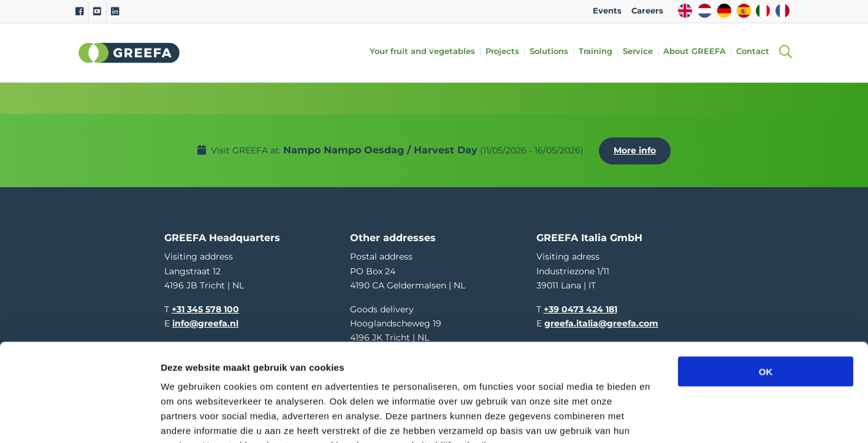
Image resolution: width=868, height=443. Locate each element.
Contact (756, 52)
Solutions (553, 52)
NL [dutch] (705, 11)
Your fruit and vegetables (426, 52)
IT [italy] (763, 11)
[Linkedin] (115, 12)
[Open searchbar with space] (785, 52)
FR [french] (782, 11)
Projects (506, 52)
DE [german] (724, 11)
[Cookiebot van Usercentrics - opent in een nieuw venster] (79, 419)
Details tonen (662, 419)
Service (641, 52)
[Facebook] (79, 12)
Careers (647, 11)
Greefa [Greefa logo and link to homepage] (129, 53)
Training (599, 52)
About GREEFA (698, 52)
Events (607, 11)
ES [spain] (744, 11)
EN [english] (685, 11)
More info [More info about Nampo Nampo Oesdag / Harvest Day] (638, 147)
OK (766, 295)
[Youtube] (97, 12)
